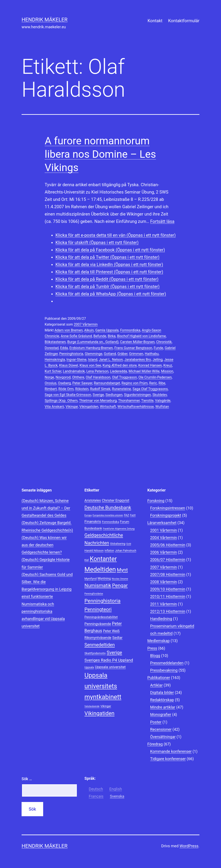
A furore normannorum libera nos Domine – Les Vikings (100, 154)
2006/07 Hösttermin (168, 560)
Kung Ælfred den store (120, 365)
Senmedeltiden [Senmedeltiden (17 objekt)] (99, 645)
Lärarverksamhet (162, 523)
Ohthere (78, 377)
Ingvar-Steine (77, 360)
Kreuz (168, 365)
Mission (167, 371)
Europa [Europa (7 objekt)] (88, 515)
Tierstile (147, 401)
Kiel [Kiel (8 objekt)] (87, 560)
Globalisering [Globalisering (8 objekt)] (118, 544)
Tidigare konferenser (168, 759)
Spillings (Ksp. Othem (61, 401)
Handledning (161, 619)
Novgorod (63, 377)
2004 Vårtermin (164, 538)
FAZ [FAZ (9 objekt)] (126, 515)
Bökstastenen (55, 342)
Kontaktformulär (184, 21)
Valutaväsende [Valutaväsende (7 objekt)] (92, 706)
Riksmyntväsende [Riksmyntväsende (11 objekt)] (98, 638)
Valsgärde (163, 401)
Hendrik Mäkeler (45, 20)
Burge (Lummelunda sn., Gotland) (93, 342)
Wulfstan (162, 407)
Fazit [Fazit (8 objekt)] (133, 515)
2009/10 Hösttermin (168, 589)
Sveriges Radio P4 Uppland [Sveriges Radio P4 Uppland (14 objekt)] (109, 660)
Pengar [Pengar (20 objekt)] (120, 585)
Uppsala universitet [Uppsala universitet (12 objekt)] (110, 667)
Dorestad (52, 348)
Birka (112, 336)
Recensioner (161, 729)
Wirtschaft (108, 407)
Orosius (51, 383)
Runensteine (122, 389)
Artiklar (156, 685)
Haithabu (152, 354)
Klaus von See (90, 365)
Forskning (156, 501)
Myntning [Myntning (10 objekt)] (104, 578)
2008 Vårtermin (164, 582)
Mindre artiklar (163, 707)
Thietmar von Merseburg (98, 401)
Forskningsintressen (168, 508)
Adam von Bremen (69, 330)
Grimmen (136, 354)
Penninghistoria (71, 354)
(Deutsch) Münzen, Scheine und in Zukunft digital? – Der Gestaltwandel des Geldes (46, 508)
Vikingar (72, 407)
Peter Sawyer (82, 383)
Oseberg (64, 383)
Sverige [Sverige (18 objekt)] (114, 653)
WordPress (189, 846)
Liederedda (119, 371)
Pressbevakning (164, 670)
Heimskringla (55, 360)
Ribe (162, 383)
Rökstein (82, 389)
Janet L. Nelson (111, 360)
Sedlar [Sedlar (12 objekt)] (117, 638)
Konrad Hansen (150, 365)
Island (93, 360)
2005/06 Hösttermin (168, 545)
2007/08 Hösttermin (168, 574)
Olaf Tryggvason (124, 377)
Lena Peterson (97, 371)
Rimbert (51, 389)
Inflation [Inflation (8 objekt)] (109, 551)
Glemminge (94, 354)
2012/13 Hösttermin (168, 611)
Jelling (158, 360)
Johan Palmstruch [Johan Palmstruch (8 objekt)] (126, 551)
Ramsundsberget (107, 383)
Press (152, 648)
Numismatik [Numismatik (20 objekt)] (98, 585)
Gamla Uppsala (107, 330)
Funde (158, 348)
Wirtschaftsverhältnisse (136, 407)
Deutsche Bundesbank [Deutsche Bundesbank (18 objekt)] (108, 508)
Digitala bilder (162, 692)
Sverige (98, 395)
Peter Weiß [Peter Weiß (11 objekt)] (111, 631)
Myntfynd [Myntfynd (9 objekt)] (91, 578)
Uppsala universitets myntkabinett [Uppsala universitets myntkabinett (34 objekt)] (103, 686)
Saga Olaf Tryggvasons (150, 389)
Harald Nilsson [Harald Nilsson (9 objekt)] (94, 550)
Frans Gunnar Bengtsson (133, 348)
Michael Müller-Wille (144, 371)
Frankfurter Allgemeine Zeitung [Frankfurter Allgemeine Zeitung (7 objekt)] (119, 529)
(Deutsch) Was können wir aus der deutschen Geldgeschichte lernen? (44, 545)
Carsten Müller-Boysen (137, 342)
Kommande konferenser (171, 751)
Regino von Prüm (135, 383)
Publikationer (159, 678)
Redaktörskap (162, 700)
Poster (156, 722)
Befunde (100, 336)
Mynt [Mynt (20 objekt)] (122, 570)
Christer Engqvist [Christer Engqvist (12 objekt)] (116, 500)
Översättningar (163, 737)
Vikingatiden (89, 407)
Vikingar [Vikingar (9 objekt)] (106, 706)
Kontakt (155, 21)
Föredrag (155, 744)
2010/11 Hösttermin (168, 596)
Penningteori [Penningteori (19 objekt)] (98, 609)
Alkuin (89, 330)
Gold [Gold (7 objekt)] (129, 544)
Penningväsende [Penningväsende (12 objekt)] (98, 624)
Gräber (122, 354)
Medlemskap (159, 641)
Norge (49, 377)
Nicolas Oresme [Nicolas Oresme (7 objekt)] (120, 579)
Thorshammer (129, 401)
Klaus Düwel (69, 365)
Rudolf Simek (100, 389)
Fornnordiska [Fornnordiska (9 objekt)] (110, 522)
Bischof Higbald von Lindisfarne (141, 336)
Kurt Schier (53, 371)
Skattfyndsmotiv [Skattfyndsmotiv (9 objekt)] (95, 653)
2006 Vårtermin (164, 552)
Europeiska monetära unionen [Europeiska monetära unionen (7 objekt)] (108, 515)
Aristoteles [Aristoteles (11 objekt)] (93, 500)
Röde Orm (66, 389)
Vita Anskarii (54, 407)
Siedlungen (114, 395)
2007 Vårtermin (86, 324)
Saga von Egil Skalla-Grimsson (68, 395)
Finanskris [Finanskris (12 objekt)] (93, 521)
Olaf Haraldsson (98, 377)
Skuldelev (160, 395)
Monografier (161, 714)
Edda (64, 348)
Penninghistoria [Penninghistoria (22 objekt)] (102, 601)
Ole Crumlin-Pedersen (155, 377)
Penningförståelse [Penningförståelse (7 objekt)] (94, 594)
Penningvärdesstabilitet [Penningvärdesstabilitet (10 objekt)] (101, 617)
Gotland (110, 354)
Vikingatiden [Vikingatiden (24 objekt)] (99, 713)
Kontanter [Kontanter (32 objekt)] (103, 559)
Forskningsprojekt (166, 515)
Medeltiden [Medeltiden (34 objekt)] (100, 569)
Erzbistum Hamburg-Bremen (91, 348)
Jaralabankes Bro (138, 360)
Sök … (27, 779)
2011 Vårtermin (164, 604)
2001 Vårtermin (164, 530)
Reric (153, 383)
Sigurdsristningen (137, 395)
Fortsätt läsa (162, 221)
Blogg (155, 656)
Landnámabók (74, 371)
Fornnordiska (130, 330)
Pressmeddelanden (167, 663)
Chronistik (164, 342)
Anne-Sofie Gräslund (76, 336)
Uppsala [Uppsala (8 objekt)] (89, 667)
